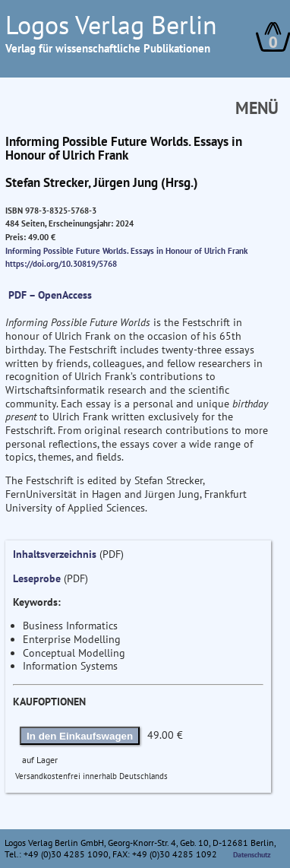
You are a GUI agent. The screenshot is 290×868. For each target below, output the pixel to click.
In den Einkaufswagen (80, 736)
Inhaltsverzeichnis (55, 554)
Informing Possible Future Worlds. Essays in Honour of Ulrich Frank (126, 251)
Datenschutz (252, 855)
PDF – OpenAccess (50, 295)
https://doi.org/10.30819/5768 (61, 264)
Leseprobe (37, 578)
